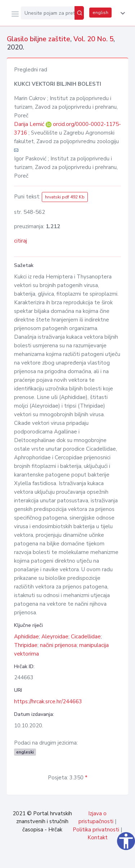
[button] (121, 13)
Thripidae (26, 645)
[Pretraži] (79, 13)
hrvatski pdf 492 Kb (65, 197)
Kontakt (98, 837)
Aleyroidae (55, 637)
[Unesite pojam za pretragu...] (48, 13)
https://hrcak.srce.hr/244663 (48, 702)
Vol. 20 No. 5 (93, 39)
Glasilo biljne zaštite (39, 39)
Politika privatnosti (96, 830)
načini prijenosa (58, 645)
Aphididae (26, 637)
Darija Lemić (30, 124)
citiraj (21, 241)
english (100, 13)
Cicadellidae (86, 637)
